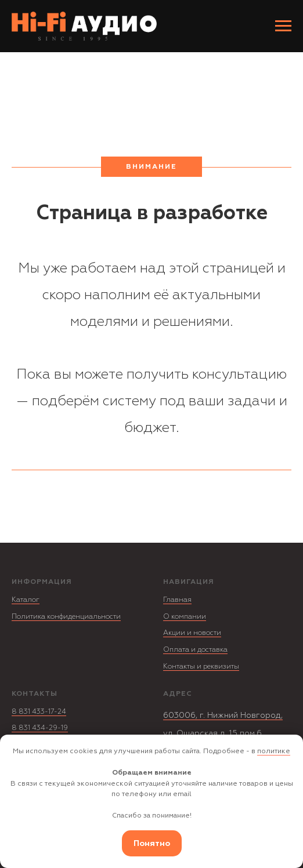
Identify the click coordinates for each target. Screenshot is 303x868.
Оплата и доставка (195, 650)
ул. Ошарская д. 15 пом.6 (212, 733)
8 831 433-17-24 (39, 712)
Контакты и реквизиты (201, 667)
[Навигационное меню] (283, 26)
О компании (185, 617)
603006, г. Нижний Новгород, (223, 715)
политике (274, 751)
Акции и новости (192, 633)
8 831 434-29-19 (40, 728)
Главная (177, 600)
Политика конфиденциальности (66, 617)
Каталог (26, 600)
